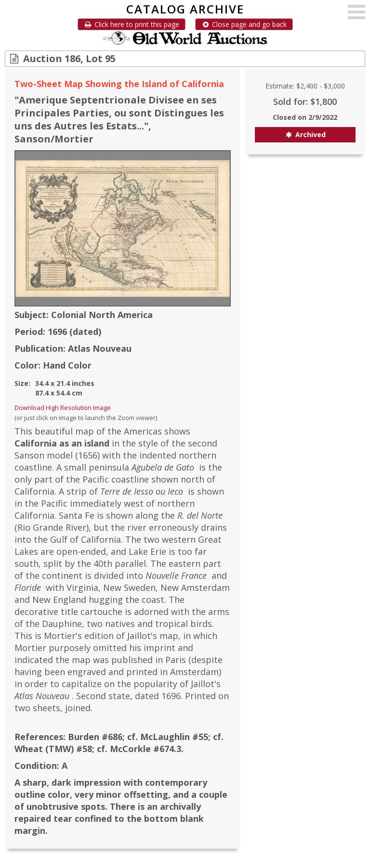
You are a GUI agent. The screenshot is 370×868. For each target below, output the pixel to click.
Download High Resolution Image (63, 408)
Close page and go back (244, 24)
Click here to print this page (132, 24)
